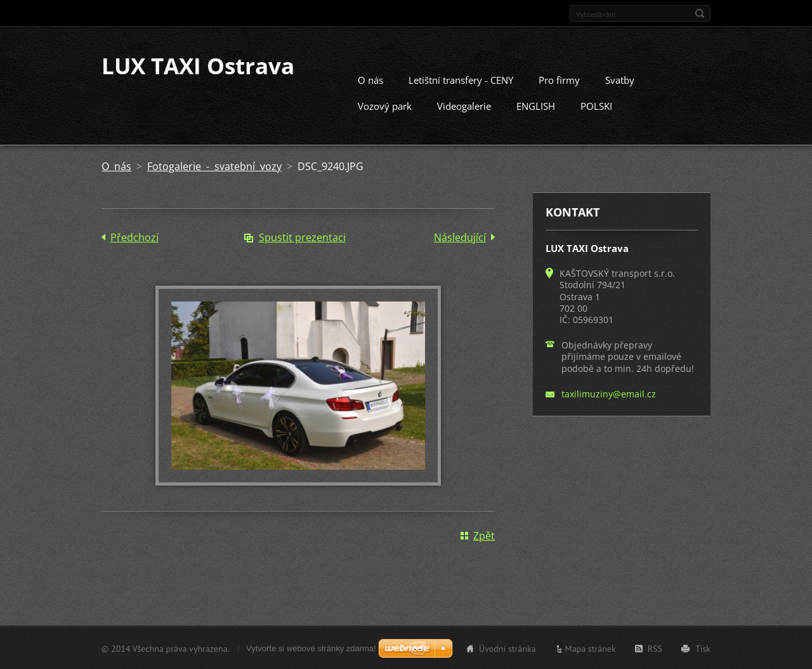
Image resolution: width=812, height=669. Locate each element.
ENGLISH (536, 105)
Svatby (620, 79)
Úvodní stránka (507, 648)
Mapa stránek (591, 648)
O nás (370, 79)
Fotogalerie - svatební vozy (214, 166)
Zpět (484, 535)
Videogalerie (464, 105)
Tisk (703, 648)
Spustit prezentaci (302, 237)
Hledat (700, 13)
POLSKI (596, 105)
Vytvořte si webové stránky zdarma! (311, 648)
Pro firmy (559, 79)
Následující (460, 237)
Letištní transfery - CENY (461, 79)
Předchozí (134, 237)
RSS (655, 648)
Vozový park (385, 105)
